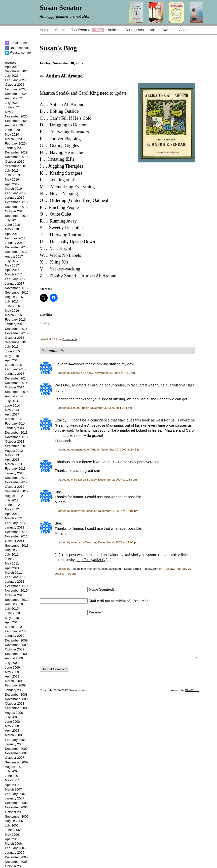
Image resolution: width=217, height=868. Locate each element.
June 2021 (12, 107)
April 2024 (12, 67)
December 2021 (16, 94)
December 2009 (16, 640)
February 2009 (15, 685)
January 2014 (15, 428)
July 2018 (12, 220)
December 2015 (16, 329)
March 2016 (13, 315)
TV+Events (80, 30)
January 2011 (15, 582)
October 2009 (15, 649)
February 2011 (15, 577)
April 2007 (12, 785)
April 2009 (12, 676)
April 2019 (12, 184)
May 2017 (12, 265)
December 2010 (16, 586)
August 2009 (14, 658)
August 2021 (14, 98)
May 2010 (12, 618)
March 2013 (13, 464)
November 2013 (16, 437)
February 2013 (15, 469)
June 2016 (12, 306)
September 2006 (17, 816)
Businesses (135, 30)
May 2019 (12, 179)
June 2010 (12, 613)
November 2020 (16, 116)
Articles (114, 30)
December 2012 (16, 478)
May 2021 (12, 112)
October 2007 (15, 758)
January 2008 (15, 744)
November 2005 (16, 862)
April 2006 (12, 839)
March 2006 (13, 844)
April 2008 (12, 731)
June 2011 (12, 559)
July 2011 (12, 554)
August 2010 (14, 604)
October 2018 (15, 211)
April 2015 (12, 360)
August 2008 (14, 713)
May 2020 (12, 134)
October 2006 (15, 812)
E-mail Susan (17, 43)
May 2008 (12, 726)
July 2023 (12, 76)
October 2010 (15, 595)
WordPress (192, 698)
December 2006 (16, 803)
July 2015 (12, 347)
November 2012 (16, 482)
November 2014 (16, 383)
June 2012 (12, 505)
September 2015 (17, 342)
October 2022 (15, 85)
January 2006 (15, 852)
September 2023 (17, 71)
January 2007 (15, 798)
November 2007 (16, 753)
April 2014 (12, 414)
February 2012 (15, 523)
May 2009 (12, 672)
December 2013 (16, 433)
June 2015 (12, 351)
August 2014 (14, 396)
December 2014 (16, 378)
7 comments (70, 339)
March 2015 (13, 365)
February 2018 (15, 238)
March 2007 (13, 789)
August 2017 (14, 256)
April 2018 (12, 234)
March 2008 (13, 735)
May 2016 (12, 311)
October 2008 (15, 703)
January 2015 (15, 374)
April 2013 (12, 460)
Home (44, 30)
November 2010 (16, 590)
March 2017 (13, 274)
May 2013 (12, 455)
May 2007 (12, 780)
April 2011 (12, 568)
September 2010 (17, 600)
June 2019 (12, 175)
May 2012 (12, 509)
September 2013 (17, 446)
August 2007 (14, 767)
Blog (98, 30)
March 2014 (13, 419)
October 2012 (15, 487)
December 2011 (16, 532)
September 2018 (17, 216)
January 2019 (15, 198)
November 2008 (16, 699)
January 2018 (15, 243)
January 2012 (15, 527)
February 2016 (15, 320)
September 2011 (17, 546)
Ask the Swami (162, 30)
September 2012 (17, 491)
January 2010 (15, 636)
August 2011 (14, 550)
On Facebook (17, 48)
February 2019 (15, 193)
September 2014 (17, 392)
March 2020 (13, 139)
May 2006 (12, 835)
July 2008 (12, 717)
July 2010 (12, 609)
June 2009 (12, 667)
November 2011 (16, 536)
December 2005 (16, 857)
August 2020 (14, 125)
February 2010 (15, 631)
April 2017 (12, 270)
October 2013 (15, 441)
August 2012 (14, 496)
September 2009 (17, 654)
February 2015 (15, 369)
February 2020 (15, 143)
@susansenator (18, 53)
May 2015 (12, 356)
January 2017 (15, 283)
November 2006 (16, 807)
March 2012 (13, 518)
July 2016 (12, 301)
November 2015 (16, 333)
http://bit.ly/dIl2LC (91, 560)
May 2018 (12, 229)
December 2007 (16, 749)
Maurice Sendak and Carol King (69, 93)
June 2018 (12, 225)
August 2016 (14, 297)
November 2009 (16, 645)
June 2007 (12, 776)
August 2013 (14, 451)
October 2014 (15, 387)
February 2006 (15, 848)
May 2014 (12, 410)
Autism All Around (64, 76)
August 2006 (14, 821)
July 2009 (12, 663)
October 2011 (15, 541)
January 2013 (15, 473)
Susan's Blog (58, 48)
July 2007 (12, 771)
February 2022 (15, 89)
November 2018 (16, 207)
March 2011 (13, 573)
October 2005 (15, 866)
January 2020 (15, 148)
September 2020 (17, 121)
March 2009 (13, 681)
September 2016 (17, 292)
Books (60, 30)
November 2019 (16, 157)
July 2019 (12, 170)
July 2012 (12, 500)
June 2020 (12, 130)
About (184, 30)
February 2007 (15, 794)
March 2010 (13, 627)
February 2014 (15, 424)
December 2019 (16, 152)
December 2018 (16, 202)
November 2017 (16, 252)
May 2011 (12, 563)
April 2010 (12, 622)
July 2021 (12, 103)
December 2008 (16, 695)
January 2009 (15, 690)
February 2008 (15, 740)
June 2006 (12, 830)
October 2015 (15, 338)
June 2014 (12, 405)
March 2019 (13, 189)
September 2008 (17, 708)
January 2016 (15, 324)
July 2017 (12, 261)
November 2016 (16, 288)
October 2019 (15, 162)
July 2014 (12, 401)
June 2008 (12, 722)
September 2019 (17, 166)
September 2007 (17, 762)
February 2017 (15, 279)
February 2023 (15, 80)
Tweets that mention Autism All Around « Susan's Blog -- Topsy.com (115, 569)
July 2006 (12, 825)
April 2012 (12, 514)
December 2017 (16, 247)
